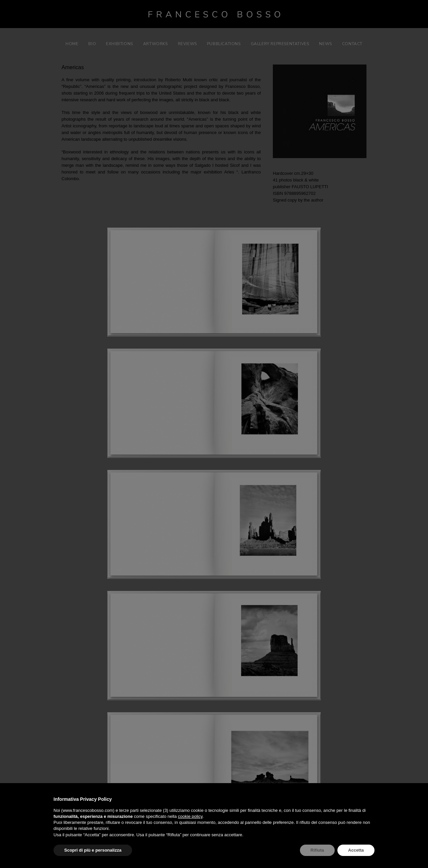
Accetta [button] (356, 850)
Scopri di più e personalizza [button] (93, 850)
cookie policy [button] (190, 816)
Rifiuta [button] (317, 850)
